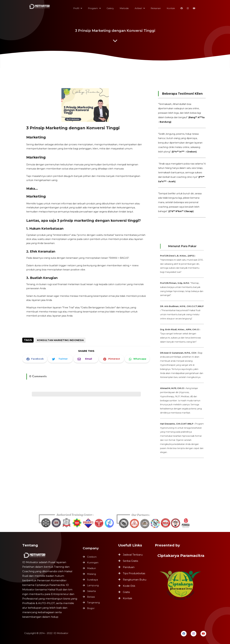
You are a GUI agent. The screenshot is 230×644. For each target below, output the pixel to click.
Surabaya (93, 580)
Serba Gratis (130, 561)
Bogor (91, 606)
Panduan (129, 567)
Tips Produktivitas (134, 573)
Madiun (92, 569)
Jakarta (92, 590)
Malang (92, 574)
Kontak (127, 598)
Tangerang (94, 601)
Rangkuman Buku (135, 580)
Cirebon (92, 558)
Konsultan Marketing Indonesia (60, 340)
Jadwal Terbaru (133, 555)
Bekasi (91, 596)
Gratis (126, 592)
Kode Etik (129, 586)
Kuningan (93, 564)
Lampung (93, 585)
